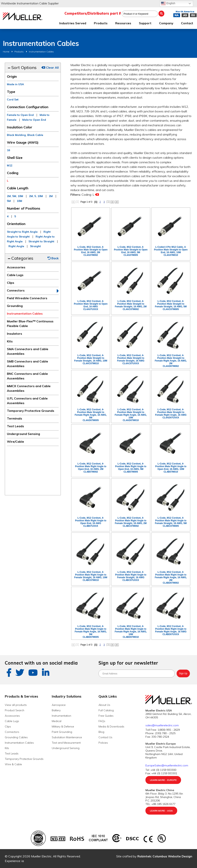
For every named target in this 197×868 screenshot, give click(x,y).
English (168, 3)
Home (6, 52)
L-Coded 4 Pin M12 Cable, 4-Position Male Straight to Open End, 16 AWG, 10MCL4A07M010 (171, 251)
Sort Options (22, 67)
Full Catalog (106, 710)
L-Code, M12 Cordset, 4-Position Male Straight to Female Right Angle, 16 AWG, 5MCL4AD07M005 (91, 415)
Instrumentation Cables (41, 52)
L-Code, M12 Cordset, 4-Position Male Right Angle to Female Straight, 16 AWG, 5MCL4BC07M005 (171, 522)
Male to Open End (34, 120)
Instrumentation (61, 716)
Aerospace (59, 705)
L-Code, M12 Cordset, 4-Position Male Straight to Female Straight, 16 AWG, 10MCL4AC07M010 (91, 359)
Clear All (50, 67)
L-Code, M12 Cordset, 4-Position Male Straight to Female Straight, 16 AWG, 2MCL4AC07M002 (131, 305)
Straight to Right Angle (22, 232)
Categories (21, 258)
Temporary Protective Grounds (31, 411)
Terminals (15, 418)
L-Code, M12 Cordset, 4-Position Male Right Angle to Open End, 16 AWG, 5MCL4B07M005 (131, 468)
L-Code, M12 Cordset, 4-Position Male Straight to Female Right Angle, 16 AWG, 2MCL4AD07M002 (171, 361)
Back (53, 258)
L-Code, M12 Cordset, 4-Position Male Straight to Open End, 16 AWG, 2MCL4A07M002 (91, 251)
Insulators (15, 334)
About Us (104, 705)
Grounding (15, 306)
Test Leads (15, 426)
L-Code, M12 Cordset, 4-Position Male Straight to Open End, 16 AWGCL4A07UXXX (91, 305)
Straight (35, 246)
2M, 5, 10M (36, 196)
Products (19, 52)
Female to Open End (20, 115)
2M (51, 196)
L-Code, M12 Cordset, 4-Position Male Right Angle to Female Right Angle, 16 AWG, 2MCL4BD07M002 (171, 577)
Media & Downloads (111, 726)
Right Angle (16, 246)
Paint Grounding (62, 732)
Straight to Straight (41, 241)
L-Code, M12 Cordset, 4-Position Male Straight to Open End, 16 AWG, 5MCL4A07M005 (131, 251)
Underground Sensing (23, 434)
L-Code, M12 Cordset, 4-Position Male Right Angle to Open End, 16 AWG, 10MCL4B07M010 (171, 468)
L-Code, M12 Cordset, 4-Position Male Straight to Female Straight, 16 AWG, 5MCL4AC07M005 (171, 305)
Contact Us (105, 737)
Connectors (16, 290)
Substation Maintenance (67, 737)
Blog (101, 732)
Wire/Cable (15, 442)
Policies (103, 743)
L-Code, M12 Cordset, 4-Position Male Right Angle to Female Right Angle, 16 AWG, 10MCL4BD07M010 (131, 632)
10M (19, 201)
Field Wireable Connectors (27, 298)
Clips (11, 283)
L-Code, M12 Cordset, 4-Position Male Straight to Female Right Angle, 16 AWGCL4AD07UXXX (171, 414)
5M (9, 201)
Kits (10, 341)
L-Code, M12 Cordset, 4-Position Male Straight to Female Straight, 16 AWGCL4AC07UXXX (131, 359)
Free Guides (106, 716)
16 (8, 150)
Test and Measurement (66, 743)
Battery (56, 710)
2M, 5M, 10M (15, 196)
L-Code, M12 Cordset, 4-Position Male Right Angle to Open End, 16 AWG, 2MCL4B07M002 (91, 468)
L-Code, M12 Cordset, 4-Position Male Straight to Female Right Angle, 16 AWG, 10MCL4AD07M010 (131, 415)
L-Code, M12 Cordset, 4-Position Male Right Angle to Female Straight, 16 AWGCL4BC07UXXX (131, 576)
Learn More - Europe (163, 780)
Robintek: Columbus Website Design (165, 856)
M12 (10, 165)
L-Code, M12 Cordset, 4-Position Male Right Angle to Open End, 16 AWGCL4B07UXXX (91, 522)
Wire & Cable (13, 764)
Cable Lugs (15, 275)
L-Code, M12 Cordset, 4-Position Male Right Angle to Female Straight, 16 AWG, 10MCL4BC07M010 (91, 576)
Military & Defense (63, 726)
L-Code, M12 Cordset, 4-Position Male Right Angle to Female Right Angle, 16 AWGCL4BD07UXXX (171, 630)
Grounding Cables (16, 737)
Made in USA (15, 84)
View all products (16, 705)
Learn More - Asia (161, 811)
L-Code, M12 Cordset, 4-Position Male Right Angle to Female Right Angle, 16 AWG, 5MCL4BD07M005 (91, 632)
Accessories (16, 267)
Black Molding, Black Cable (25, 135)
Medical (57, 721)
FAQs (102, 721)
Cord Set (13, 99)
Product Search (15, 710)
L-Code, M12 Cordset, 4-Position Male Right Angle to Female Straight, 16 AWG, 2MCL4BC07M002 (131, 522)
